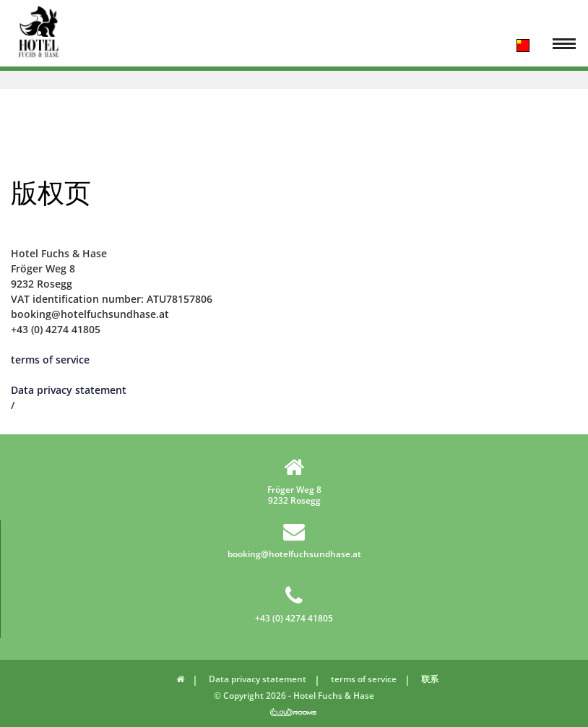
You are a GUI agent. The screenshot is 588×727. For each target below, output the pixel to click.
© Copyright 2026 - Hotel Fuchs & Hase (294, 696)
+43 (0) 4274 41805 (294, 604)
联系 (430, 679)
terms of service (50, 360)
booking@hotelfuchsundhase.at (294, 540)
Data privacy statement (69, 390)
